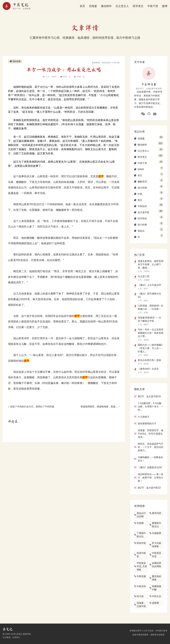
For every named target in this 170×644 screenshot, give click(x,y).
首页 (82, 6)
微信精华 (106, 6)
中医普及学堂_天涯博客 (141, 566)
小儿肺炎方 (142, 417)
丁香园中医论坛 (140, 535)
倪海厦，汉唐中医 (140, 605)
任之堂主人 (122, 6)
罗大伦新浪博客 (155, 545)
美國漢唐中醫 (155, 588)
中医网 (139, 523)
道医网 (154, 603)
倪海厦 (93, 6)
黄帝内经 (155, 513)
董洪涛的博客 (155, 578)
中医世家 (140, 576)
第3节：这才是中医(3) (148, 396)
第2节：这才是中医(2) (148, 488)
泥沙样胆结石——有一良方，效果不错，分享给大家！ (149, 477)
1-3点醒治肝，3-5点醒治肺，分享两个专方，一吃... (149, 406)
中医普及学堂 (155, 555)
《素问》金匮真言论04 (148, 467)
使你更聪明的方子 (145, 423)
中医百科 (140, 586)
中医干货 (153, 6)
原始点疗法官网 (140, 515)
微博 (165, 6)
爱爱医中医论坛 (155, 525)
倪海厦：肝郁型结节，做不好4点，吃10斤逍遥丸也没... (149, 434)
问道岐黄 (155, 533)
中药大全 (155, 596)
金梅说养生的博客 (155, 565)
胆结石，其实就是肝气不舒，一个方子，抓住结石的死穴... (149, 447)
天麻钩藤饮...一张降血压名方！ (149, 459)
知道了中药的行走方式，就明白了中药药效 (31, 406)
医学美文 (138, 6)
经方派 (139, 596)
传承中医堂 (140, 555)
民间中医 (140, 543)
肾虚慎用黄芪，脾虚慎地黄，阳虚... (100, 406)
